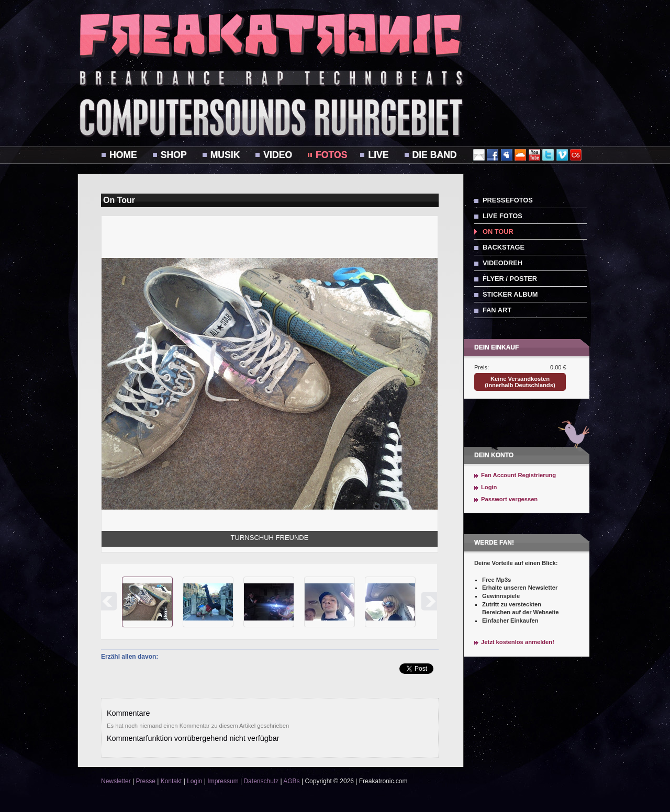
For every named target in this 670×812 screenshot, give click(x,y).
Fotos (331, 155)
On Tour (498, 232)
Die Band (435, 155)
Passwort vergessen (509, 499)
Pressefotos (508, 200)
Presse (145, 781)
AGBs (291, 781)
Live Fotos (502, 216)
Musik (225, 155)
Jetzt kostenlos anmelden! (518, 642)
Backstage (504, 247)
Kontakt (171, 781)
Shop (174, 155)
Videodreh (502, 263)
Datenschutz (261, 781)
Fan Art (497, 310)
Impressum (223, 781)
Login (489, 487)
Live (378, 155)
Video (278, 155)
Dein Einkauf (496, 347)
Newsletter (116, 781)
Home (123, 155)
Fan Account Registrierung (518, 475)
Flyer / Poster (510, 279)
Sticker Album (510, 294)
